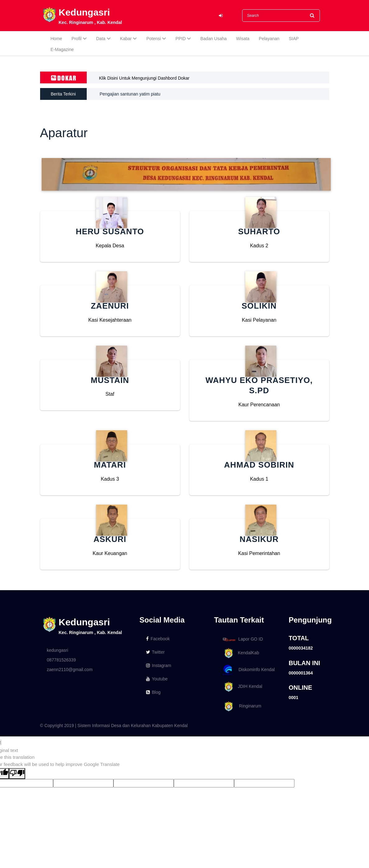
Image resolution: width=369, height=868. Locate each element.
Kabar (126, 39)
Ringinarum (241, 706)
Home (56, 39)
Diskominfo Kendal (248, 670)
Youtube (157, 679)
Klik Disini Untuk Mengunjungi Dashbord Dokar (144, 78)
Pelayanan (269, 39)
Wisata (243, 39)
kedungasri (58, 650)
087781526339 (61, 660)
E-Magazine (62, 49)
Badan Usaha (214, 39)
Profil (76, 39)
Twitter (155, 652)
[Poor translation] (17, 774)
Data (101, 39)
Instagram (159, 665)
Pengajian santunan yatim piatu (130, 94)
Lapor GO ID (242, 639)
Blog (153, 692)
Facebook (158, 639)
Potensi (154, 39)
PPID (181, 39)
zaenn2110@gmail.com (70, 670)
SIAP (294, 39)
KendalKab (240, 653)
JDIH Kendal (241, 687)
